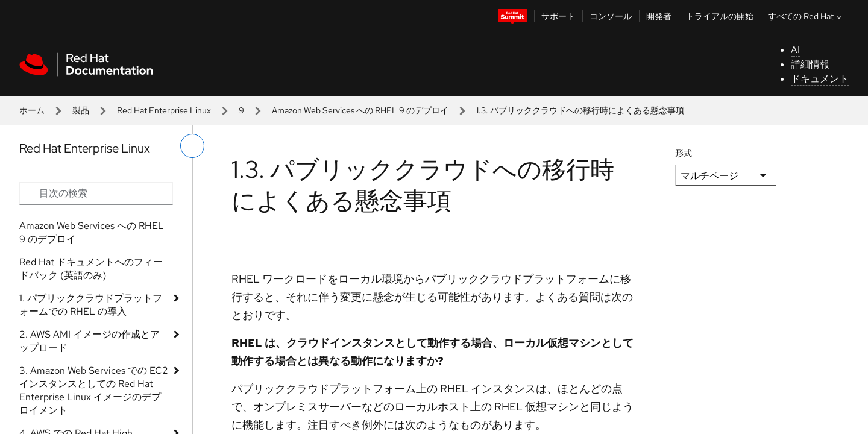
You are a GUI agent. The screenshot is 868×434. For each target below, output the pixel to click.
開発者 (659, 16)
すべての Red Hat (806, 16)
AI (795, 50)
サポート (558, 16)
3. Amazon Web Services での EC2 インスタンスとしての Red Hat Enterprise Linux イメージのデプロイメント (94, 390)
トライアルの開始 (720, 16)
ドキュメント (820, 79)
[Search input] (96, 193)
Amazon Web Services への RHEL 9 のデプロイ (360, 110)
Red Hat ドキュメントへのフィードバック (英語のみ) (91, 269)
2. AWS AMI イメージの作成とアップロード (90, 341)
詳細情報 (810, 64)
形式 (684, 153)
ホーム (32, 110)
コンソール (611, 16)
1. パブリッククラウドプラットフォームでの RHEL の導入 (91, 305)
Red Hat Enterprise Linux (164, 110)
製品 (81, 110)
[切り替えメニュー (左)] (192, 146)
